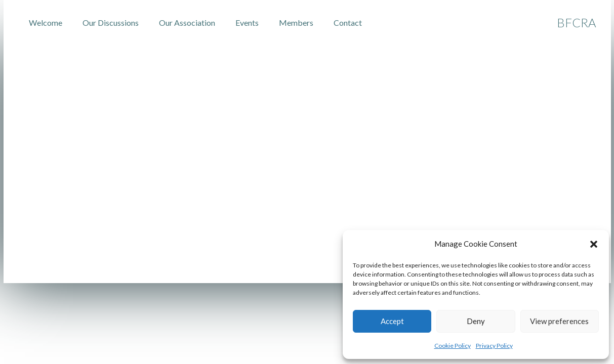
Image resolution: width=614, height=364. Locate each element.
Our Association (187, 22)
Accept (392, 321)
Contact (348, 22)
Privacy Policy (494, 346)
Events (247, 22)
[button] (594, 244)
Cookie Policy (453, 346)
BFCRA (576, 22)
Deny (476, 321)
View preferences (559, 321)
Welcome (46, 22)
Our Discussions (111, 22)
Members (296, 22)
